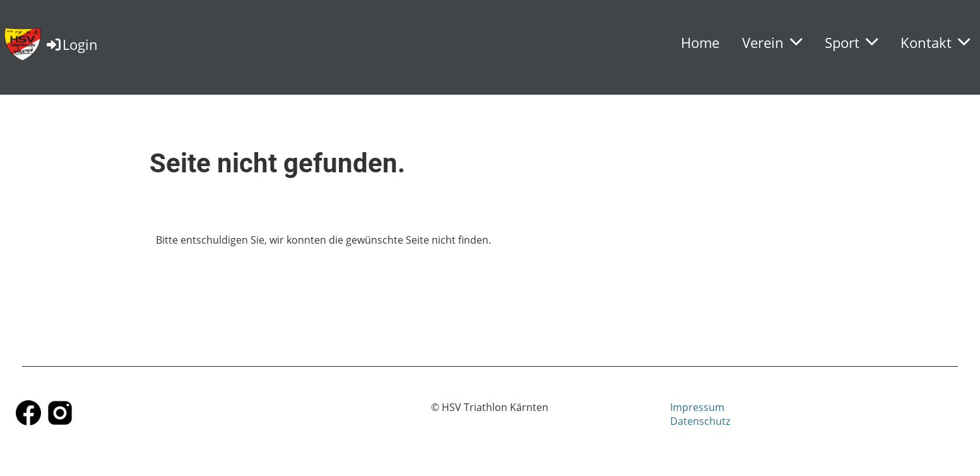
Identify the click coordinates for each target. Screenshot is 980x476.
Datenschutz (700, 421)
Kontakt (935, 42)
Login (71, 44)
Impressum (697, 407)
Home (700, 42)
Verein (772, 42)
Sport (851, 42)
